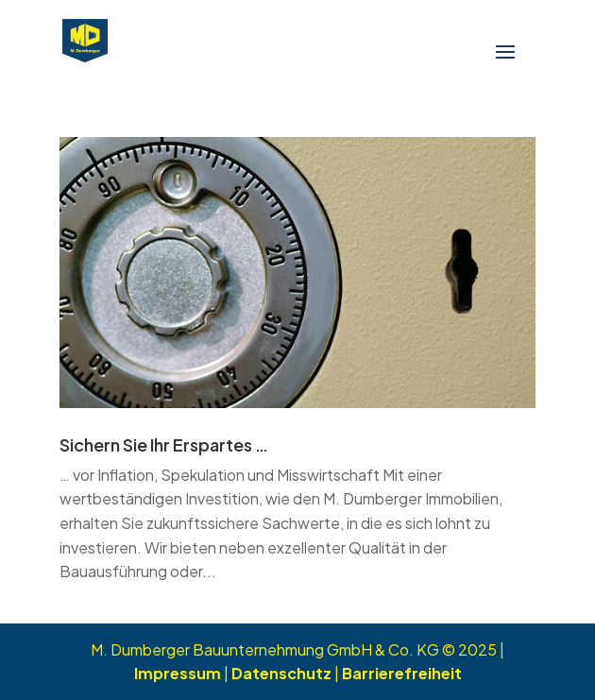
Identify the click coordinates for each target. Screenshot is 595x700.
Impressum (178, 673)
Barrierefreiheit (402, 673)
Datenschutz (281, 673)
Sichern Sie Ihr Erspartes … (164, 444)
